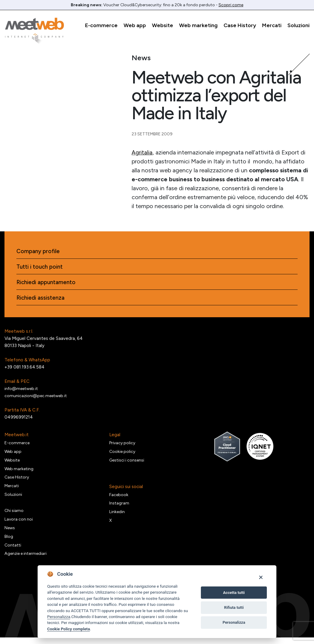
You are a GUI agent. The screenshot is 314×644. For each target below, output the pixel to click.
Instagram (120, 507)
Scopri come (231, 5)
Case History (240, 25)
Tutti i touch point (41, 268)
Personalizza (59, 617)
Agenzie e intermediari (28, 561)
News (10, 534)
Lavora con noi (19, 525)
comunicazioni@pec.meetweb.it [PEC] (37, 398)
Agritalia (142, 152)
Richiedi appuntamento (47, 284)
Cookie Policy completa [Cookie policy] (69, 629)
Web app (135, 25)
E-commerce (101, 25)
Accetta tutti (234, 593)
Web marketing (198, 25)
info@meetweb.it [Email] (23, 391)
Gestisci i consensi (128, 464)
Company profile (39, 252)
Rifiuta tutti (234, 607)
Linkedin (117, 516)
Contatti (13, 552)
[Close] (261, 577)
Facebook (119, 499)
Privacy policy (123, 446)
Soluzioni (298, 25)
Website (163, 25)
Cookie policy (123, 455)
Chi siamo (14, 516)
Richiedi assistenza (41, 300)
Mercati (272, 25)
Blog (9, 543)
